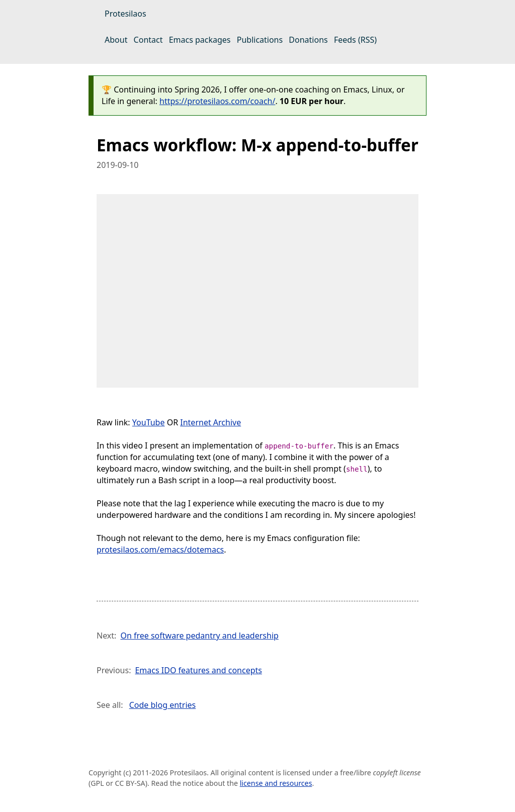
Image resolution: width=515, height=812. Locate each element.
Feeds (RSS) (355, 40)
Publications (260, 40)
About (116, 40)
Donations (308, 40)
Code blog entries (163, 705)
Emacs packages (200, 40)
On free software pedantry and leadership (199, 636)
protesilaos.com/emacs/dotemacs (160, 550)
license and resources (276, 783)
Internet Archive (210, 422)
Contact (148, 40)
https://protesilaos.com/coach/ (217, 101)
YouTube (149, 422)
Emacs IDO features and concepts (198, 670)
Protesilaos (125, 14)
